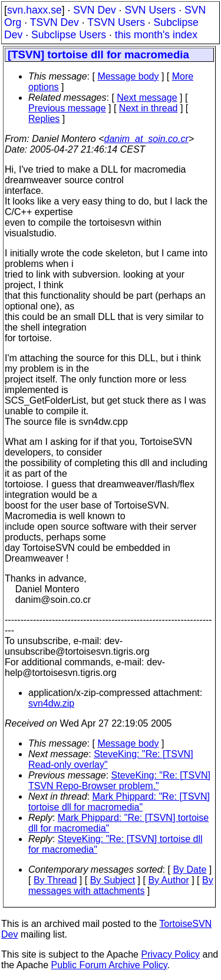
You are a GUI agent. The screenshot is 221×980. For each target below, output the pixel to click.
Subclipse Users (69, 35)
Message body (128, 76)
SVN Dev (94, 10)
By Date (189, 870)
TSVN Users (116, 22)
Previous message (67, 108)
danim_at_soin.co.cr (146, 139)
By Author (168, 880)
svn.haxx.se (34, 10)
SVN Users (150, 10)
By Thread (55, 880)
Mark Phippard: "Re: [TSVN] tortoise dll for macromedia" (119, 802)
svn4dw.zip (51, 703)
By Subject (113, 880)
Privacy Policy (170, 954)
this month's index (156, 35)
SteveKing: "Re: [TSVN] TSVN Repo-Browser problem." (119, 781)
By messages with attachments (121, 885)
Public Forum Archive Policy (109, 965)
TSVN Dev (55, 22)
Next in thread (149, 108)
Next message (147, 98)
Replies (44, 119)
